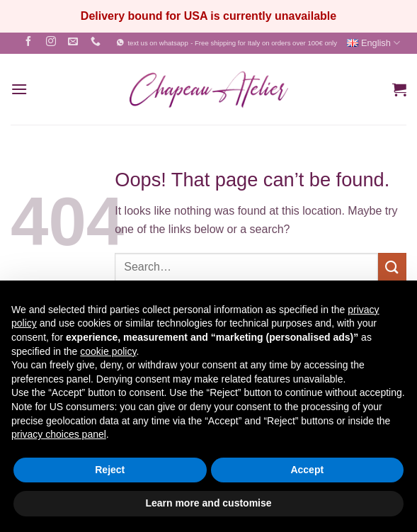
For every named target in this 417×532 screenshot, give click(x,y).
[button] (19, 89)
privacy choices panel (59, 434)
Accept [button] (307, 470)
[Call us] (96, 43)
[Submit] (392, 267)
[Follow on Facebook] (28, 43)
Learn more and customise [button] (208, 503)
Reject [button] (110, 470)
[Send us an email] (73, 43)
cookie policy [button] (108, 351)
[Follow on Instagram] (51, 43)
